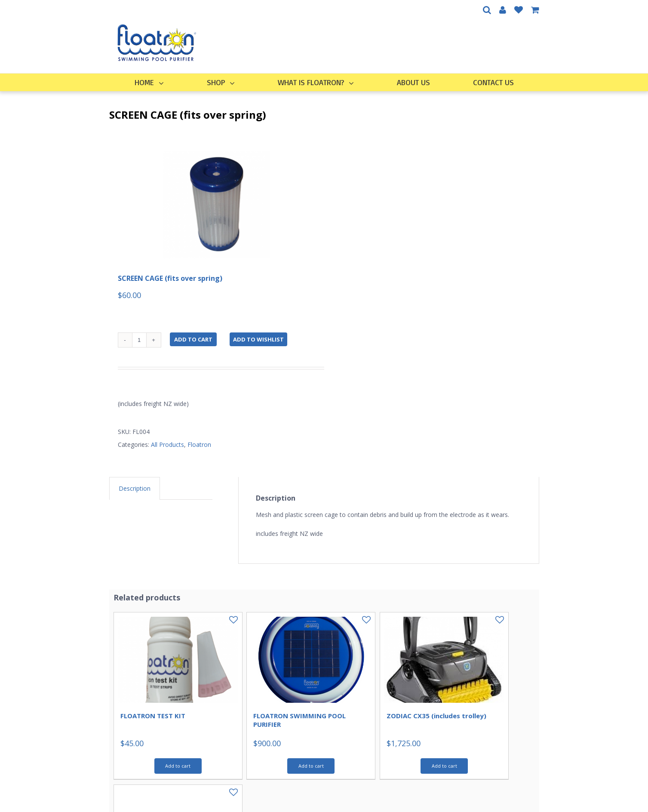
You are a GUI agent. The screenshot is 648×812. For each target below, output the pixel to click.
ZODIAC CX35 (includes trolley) (436, 716)
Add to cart (193, 339)
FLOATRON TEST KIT (153, 716)
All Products (167, 444)
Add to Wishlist (258, 339)
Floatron (199, 444)
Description (135, 488)
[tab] (135, 488)
